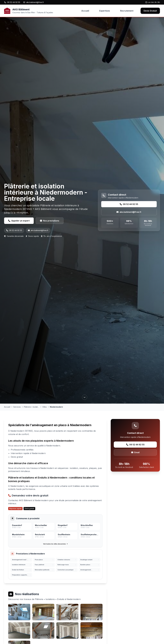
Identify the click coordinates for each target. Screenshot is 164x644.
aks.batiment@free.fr (34, 2)
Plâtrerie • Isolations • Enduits (32, 407)
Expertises (105, 11)
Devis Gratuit (150, 11)
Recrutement (127, 11)
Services (17, 407)
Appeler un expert (19, 221)
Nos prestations (50, 221)
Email (135, 452)
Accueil (85, 11)
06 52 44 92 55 (12, 2)
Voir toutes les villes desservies (55, 544)
